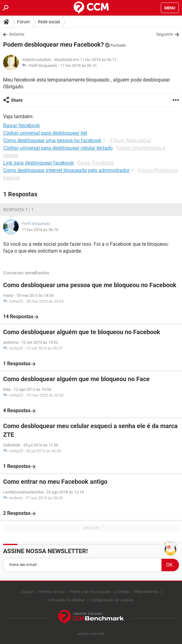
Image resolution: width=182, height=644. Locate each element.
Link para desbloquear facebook (38, 163)
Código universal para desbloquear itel (45, 133)
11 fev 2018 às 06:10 (78, 65)
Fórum (23, 22)
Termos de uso (52, 592)
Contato (123, 592)
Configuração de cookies (112, 600)
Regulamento (146, 592)
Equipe (28, 592)
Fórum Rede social (131, 140)
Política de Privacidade (90, 592)
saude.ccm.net (91, 634)
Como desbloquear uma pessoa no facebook (52, 140)
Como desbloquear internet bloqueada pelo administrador (66, 170)
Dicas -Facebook (96, 163)
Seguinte (165, 34)
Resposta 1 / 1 (19, 210)
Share (17, 100)
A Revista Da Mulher (66, 600)
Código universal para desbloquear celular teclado (58, 148)
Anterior (17, 34)
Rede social (49, 22)
